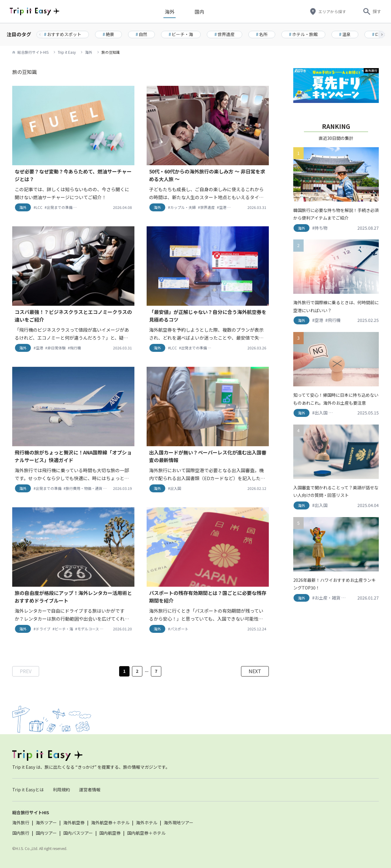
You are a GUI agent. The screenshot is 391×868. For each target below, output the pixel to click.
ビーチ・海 (181, 34)
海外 (174, 11)
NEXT (255, 671)
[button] (381, 35)
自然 (141, 34)
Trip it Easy (67, 52)
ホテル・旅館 (303, 34)
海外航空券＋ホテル (110, 822)
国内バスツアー (78, 833)
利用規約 (61, 790)
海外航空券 (74, 822)
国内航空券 (110, 833)
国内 (204, 11)
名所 (262, 34)
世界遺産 (225, 34)
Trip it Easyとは (28, 790)
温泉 (345, 34)
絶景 (108, 34)
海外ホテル (147, 822)
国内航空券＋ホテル (146, 833)
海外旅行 (21, 822)
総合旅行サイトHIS (33, 52)
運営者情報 (90, 790)
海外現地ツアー (179, 822)
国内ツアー (46, 833)
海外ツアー (46, 822)
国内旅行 (21, 833)
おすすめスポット (63, 34)
